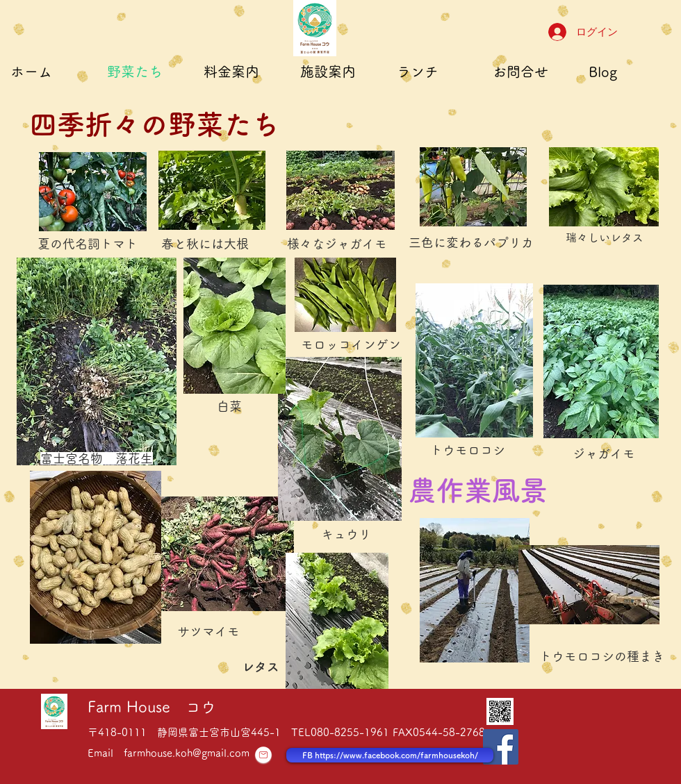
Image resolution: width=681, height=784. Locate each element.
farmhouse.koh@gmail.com (187, 753)
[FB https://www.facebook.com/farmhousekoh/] (390, 755)
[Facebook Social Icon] (501, 747)
